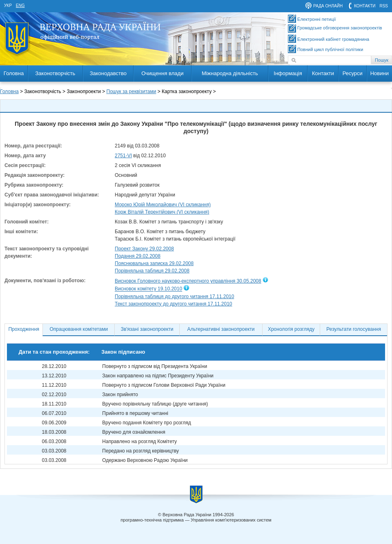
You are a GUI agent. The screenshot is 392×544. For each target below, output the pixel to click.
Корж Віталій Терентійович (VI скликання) (162, 212)
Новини (380, 73)
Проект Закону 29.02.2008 (144, 249)
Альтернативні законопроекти (221, 329)
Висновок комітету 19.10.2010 (148, 289)
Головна (14, 73)
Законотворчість (55, 73)
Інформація (288, 73)
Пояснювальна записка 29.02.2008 (154, 263)
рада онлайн (328, 6)
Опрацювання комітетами (79, 329)
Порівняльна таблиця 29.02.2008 (152, 271)
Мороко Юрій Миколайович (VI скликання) (163, 205)
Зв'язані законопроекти (147, 329)
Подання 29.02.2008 (138, 256)
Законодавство (108, 73)
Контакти (323, 73)
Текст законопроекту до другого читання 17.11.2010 (174, 304)
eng (20, 6)
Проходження (24, 329)
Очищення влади (162, 73)
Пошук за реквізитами (131, 91)
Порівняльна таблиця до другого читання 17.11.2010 (174, 297)
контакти (365, 6)
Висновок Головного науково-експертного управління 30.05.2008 (188, 281)
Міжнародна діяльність (230, 73)
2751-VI (123, 156)
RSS (384, 6)
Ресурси (353, 73)
